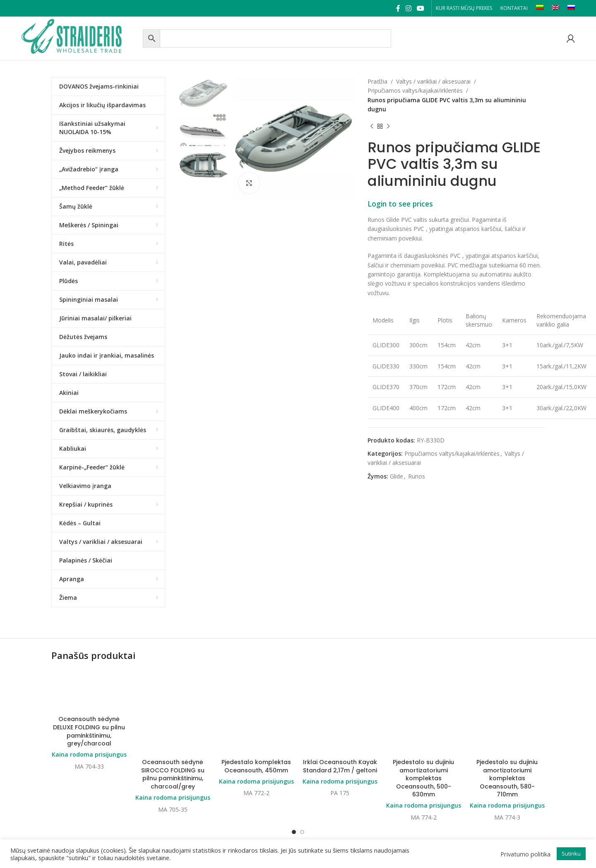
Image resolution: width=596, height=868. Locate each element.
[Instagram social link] (408, 8)
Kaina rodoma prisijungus (89, 754)
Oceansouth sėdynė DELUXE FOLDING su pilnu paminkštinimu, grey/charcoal (89, 731)
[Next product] (388, 127)
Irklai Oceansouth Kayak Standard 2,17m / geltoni (340, 707)
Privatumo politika (525, 854)
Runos (417, 476)
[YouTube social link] (421, 8)
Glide (397, 476)
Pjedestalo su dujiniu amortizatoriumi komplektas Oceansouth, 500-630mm (423, 735)
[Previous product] (372, 127)
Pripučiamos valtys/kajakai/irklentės (415, 90)
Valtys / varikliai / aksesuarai (433, 81)
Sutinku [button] (571, 854)
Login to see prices (400, 204)
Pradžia (377, 81)
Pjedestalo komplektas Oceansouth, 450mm (256, 707)
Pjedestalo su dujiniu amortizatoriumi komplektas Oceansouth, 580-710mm (507, 735)
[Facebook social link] (398, 8)
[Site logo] (80, 37)
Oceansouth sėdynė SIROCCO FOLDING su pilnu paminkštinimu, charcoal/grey (173, 731)
